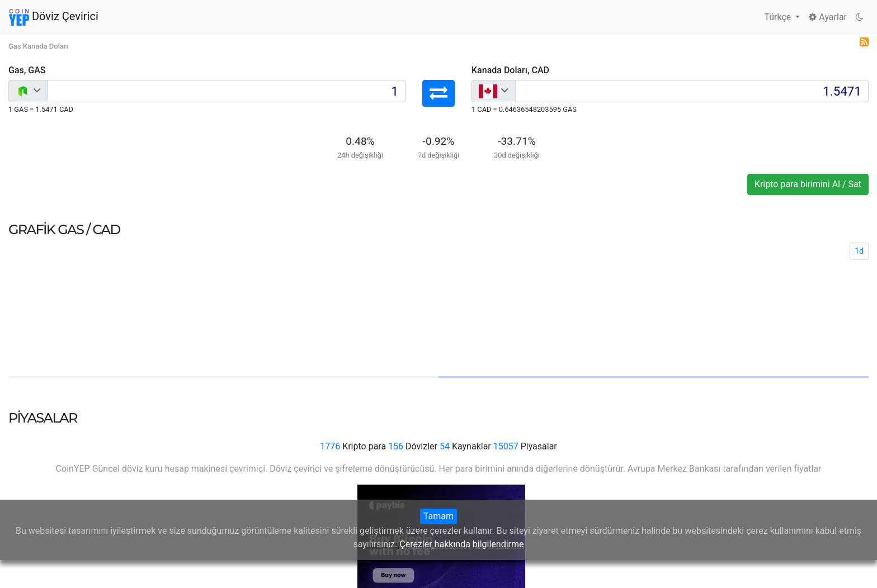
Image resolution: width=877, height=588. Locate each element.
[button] (438, 93)
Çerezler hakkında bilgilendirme (461, 544)
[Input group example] (227, 91)
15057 (506, 446)
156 (396, 446)
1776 (330, 446)
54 (445, 446)
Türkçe (779, 17)
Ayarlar (828, 17)
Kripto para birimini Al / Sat (808, 184)
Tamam (438, 516)
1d (859, 251)
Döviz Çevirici (54, 17)
